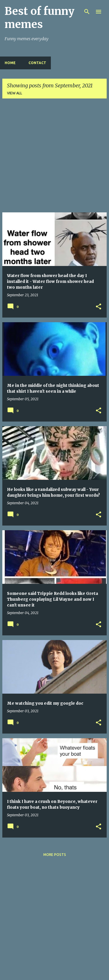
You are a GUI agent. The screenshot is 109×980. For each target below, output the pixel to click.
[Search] (87, 12)
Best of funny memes (40, 18)
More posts (55, 855)
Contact (37, 63)
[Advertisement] (54, 158)
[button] (99, 307)
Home (10, 63)
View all (15, 93)
